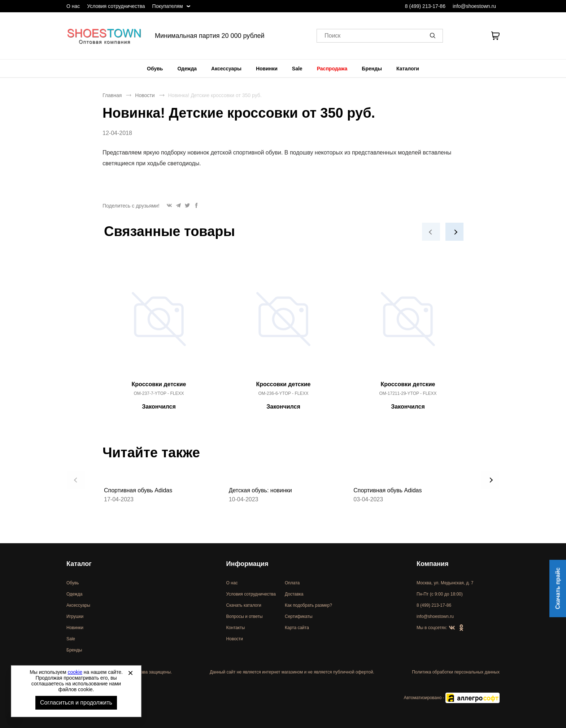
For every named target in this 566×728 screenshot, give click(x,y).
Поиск (332, 36)
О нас (73, 6)
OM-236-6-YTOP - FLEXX (284, 393)
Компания (432, 564)
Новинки (267, 69)
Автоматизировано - (452, 698)
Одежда (187, 69)
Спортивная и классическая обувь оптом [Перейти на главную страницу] (104, 36)
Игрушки (75, 616)
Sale (297, 69)
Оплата (292, 583)
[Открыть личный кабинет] (457, 36)
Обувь (155, 69)
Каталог (79, 564)
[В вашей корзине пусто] (495, 36)
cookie (75, 672)
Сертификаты (299, 616)
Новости (145, 95)
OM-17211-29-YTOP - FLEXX (408, 393)
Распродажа (332, 69)
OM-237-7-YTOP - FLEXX (159, 393)
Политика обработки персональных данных (456, 672)
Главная (112, 95)
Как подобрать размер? (308, 605)
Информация (247, 564)
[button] (434, 36)
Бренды (372, 69)
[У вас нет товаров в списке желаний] (476, 36)
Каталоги (408, 69)
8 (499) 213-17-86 (425, 6)
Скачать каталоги (244, 605)
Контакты (236, 628)
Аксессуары (226, 69)
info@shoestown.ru (474, 6)
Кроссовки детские (159, 384)
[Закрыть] (130, 673)
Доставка (294, 594)
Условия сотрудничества (116, 6)
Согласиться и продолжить (76, 703)
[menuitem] (155, 69)
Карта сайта (297, 628)
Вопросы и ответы (245, 616)
